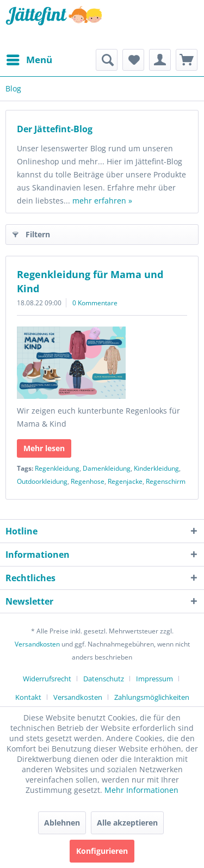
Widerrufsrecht (47, 679)
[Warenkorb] (187, 60)
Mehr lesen (44, 448)
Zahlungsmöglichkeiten (152, 697)
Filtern (31, 233)
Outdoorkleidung (42, 481)
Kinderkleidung (156, 468)
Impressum (154, 679)
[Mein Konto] (160, 60)
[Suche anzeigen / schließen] (107, 60)
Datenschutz (104, 679)
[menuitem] (29, 60)
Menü (29, 59)
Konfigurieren (102, 851)
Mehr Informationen (141, 790)
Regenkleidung (57, 468)
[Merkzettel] (133, 60)
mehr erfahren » (102, 201)
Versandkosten (37, 644)
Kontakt (28, 697)
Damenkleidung (107, 468)
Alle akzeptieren (127, 823)
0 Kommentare (95, 303)
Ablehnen (62, 823)
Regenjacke (125, 481)
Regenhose (88, 481)
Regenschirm (166, 481)
